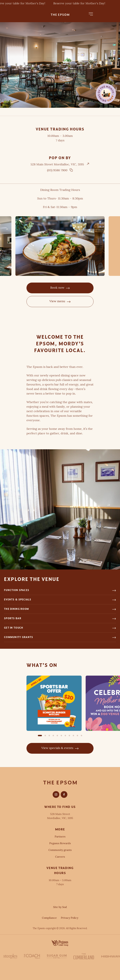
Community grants (60, 850)
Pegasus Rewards (60, 844)
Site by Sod (60, 907)
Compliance (49, 918)
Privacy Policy (70, 918)
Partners (60, 837)
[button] (91, 14)
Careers (60, 857)
